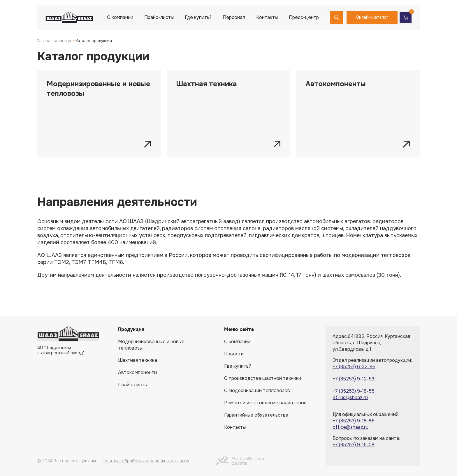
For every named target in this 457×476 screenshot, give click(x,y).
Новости (234, 354)
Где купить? (198, 17)
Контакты (267, 17)
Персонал (234, 17)
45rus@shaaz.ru (350, 397)
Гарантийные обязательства (256, 415)
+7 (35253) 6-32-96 (354, 367)
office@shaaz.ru (350, 427)
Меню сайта (239, 329)
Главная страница (54, 41)
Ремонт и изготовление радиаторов (265, 403)
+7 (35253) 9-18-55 (354, 391)
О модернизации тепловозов (257, 391)
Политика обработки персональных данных (145, 461)
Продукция (131, 329)
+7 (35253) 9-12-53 (353, 379)
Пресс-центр (304, 17)
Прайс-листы (159, 17)
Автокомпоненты (138, 372)
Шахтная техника (138, 360)
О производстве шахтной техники (263, 378)
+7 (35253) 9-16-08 (354, 445)
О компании (120, 17)
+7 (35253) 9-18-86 (354, 421)
